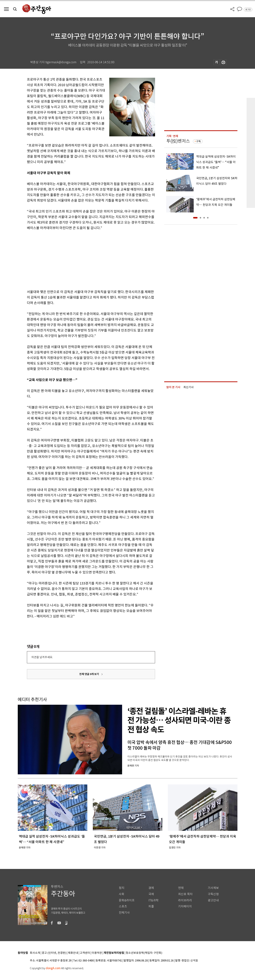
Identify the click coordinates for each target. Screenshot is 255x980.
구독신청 (213, 894)
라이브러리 (185, 900)
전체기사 (124, 913)
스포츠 (123, 906)
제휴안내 (73, 953)
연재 (181, 888)
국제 (151, 894)
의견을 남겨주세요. (42, 657)
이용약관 (97, 953)
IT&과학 (153, 900)
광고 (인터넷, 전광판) (54, 953)
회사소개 (35, 953)
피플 (151, 906)
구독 (198, 141)
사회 (122, 894)
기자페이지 (185, 906)
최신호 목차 (185, 894)
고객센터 (85, 953)
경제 (151, 888)
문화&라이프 (127, 900)
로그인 (248, 10)
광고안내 (213, 900)
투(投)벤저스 (178, 141)
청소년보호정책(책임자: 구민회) (144, 953)
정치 (122, 888)
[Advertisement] (82, 259)
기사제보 (213, 888)
